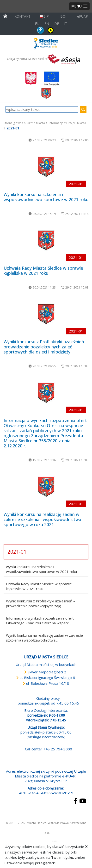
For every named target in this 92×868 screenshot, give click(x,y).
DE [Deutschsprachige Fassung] (57, 24)
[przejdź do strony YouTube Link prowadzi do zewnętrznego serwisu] (83, 800)
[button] (79, 6)
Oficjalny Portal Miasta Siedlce (27, 59)
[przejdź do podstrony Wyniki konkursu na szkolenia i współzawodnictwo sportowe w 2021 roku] (46, 167)
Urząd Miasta (36, 123)
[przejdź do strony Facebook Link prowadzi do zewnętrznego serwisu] (76, 800)
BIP (44, 16)
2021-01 (17, 552)
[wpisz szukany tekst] (42, 109)
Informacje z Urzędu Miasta (67, 123)
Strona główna (13, 123)
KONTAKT (22, 16)
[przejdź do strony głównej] (5, 16)
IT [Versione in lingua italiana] (66, 24)
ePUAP (83, 16)
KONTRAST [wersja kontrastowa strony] (51, 30)
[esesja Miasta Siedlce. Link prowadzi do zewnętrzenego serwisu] (64, 59)
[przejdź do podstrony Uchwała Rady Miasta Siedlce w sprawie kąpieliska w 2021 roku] (46, 241)
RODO (46, 833)
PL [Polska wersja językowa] (37, 24)
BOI (63, 16)
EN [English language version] (47, 24)
